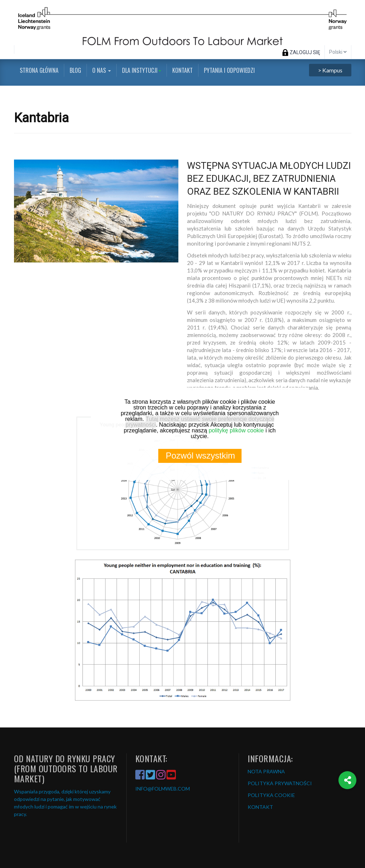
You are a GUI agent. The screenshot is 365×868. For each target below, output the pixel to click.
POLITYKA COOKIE (271, 795)
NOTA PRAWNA (266, 771)
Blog (75, 70)
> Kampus (330, 70)
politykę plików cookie (236, 430)
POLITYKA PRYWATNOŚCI (280, 783)
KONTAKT (260, 807)
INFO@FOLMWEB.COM (163, 789)
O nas (102, 70)
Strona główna (39, 70)
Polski (338, 52)
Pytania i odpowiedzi (229, 70)
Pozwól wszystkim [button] (200, 456)
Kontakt (182, 70)
